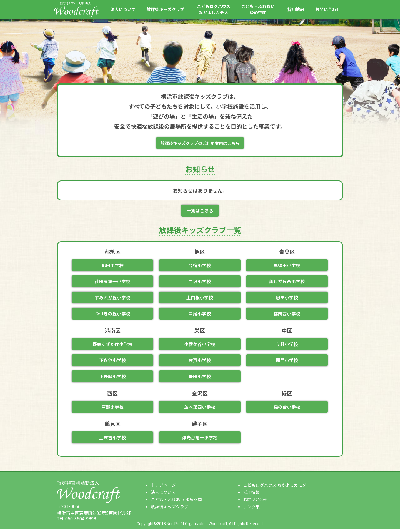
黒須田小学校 (287, 267)
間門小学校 (287, 363)
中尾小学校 (200, 316)
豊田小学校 (200, 379)
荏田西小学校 (287, 316)
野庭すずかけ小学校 (112, 347)
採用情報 (296, 10)
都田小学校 (112, 267)
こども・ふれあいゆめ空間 (258, 10)
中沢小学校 (200, 283)
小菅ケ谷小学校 (200, 347)
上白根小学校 (200, 299)
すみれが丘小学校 (112, 299)
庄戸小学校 (200, 363)
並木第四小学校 (200, 410)
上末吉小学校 (112, 441)
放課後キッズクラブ (165, 10)
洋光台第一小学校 (200, 441)
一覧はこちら (200, 212)
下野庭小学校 (112, 379)
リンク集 (251, 510)
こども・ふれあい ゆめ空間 (176, 503)
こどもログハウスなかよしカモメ (214, 10)
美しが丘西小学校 (287, 283)
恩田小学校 (287, 299)
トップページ (163, 489)
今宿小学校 (200, 267)
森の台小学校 (287, 410)
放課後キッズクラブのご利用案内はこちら (200, 144)
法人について (123, 10)
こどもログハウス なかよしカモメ (275, 489)
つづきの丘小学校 (112, 316)
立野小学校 (287, 347)
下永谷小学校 (112, 363)
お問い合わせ (328, 10)
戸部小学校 (112, 410)
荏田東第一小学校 (112, 283)
